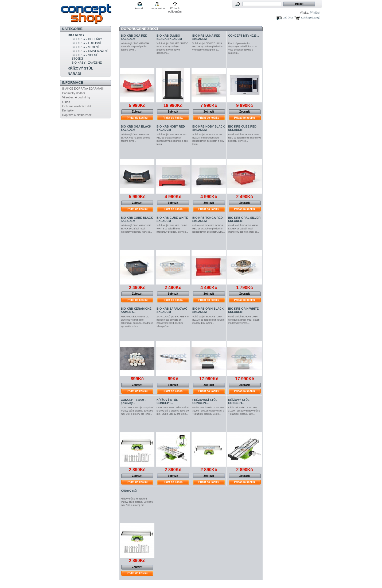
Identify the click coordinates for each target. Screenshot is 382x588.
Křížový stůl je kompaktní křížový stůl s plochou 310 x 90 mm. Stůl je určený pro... (137, 502)
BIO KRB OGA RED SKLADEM (134, 37)
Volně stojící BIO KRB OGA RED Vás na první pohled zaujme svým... (135, 47)
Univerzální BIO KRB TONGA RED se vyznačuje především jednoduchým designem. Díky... (209, 229)
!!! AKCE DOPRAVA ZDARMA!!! (83, 89)
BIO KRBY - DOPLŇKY (87, 39)
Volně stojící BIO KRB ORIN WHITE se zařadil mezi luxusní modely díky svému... (244, 320)
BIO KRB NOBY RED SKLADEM (171, 128)
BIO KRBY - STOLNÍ (85, 47)
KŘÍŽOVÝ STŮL (80, 68)
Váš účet (288, 18)
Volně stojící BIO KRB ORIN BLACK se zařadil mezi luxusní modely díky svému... (208, 320)
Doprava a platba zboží (77, 115)
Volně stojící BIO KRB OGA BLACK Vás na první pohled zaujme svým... (135, 138)
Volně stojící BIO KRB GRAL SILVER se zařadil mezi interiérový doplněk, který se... (244, 229)
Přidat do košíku (137, 118)
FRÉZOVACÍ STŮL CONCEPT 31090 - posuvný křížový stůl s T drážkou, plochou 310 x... (208, 411)
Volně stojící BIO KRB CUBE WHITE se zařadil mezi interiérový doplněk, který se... (172, 229)
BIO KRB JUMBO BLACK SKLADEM (169, 37)
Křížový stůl (129, 491)
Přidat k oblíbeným (175, 9)
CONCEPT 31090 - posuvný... (133, 401)
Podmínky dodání (74, 93)
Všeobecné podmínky (76, 97)
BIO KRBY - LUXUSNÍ (86, 43)
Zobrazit (137, 112)
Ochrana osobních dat (77, 106)
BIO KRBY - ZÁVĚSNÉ (87, 63)
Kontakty (68, 110)
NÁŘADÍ (74, 74)
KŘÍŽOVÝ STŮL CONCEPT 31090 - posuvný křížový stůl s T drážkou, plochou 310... (244, 411)
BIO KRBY (76, 35)
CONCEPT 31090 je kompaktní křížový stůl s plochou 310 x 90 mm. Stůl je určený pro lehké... (137, 411)
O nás (66, 102)
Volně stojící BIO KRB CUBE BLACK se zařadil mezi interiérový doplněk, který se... (136, 229)
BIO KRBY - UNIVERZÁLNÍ (89, 51)
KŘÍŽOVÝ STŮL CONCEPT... (167, 401)
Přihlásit (315, 13)
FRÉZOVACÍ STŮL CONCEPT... (205, 401)
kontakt (140, 8)
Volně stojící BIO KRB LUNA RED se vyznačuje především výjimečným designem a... (208, 47)
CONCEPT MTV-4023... (243, 36)
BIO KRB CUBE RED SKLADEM (242, 128)
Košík (304, 18)
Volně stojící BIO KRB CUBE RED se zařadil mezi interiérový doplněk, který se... (245, 138)
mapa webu (157, 8)
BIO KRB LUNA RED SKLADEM (206, 37)
